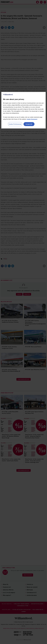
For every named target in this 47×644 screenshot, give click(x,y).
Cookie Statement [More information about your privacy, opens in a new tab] (32, 119)
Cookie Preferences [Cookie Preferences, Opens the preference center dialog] (15, 124)
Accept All (29, 124)
